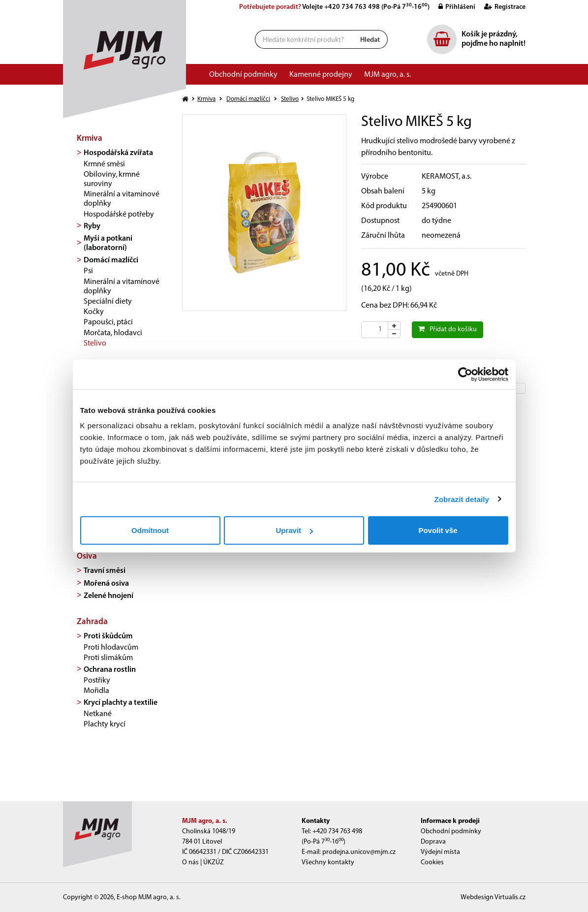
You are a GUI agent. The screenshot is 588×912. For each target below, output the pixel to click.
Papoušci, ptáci (108, 322)
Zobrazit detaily (462, 499)
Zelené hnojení (108, 596)
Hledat (370, 40)
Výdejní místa (440, 852)
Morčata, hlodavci (113, 333)
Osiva (87, 556)
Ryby (92, 226)
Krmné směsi (104, 164)
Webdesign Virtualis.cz (493, 897)
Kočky (94, 312)
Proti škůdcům (108, 636)
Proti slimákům (108, 658)
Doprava (433, 842)
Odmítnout (150, 530)
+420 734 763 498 (352, 7)
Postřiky (97, 681)
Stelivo (95, 344)
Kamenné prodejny (321, 75)
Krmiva (90, 139)
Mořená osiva (106, 584)
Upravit (294, 530)
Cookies (432, 863)
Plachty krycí (105, 724)
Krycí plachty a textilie (121, 703)
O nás (190, 863)
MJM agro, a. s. (387, 75)
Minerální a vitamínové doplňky (122, 287)
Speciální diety (108, 302)
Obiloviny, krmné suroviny (112, 179)
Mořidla (96, 691)
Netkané (98, 714)
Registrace (501, 7)
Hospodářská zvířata (118, 153)
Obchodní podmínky (243, 75)
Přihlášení (453, 7)
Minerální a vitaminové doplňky (122, 199)
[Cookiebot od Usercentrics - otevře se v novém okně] (465, 374)
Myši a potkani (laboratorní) (108, 243)
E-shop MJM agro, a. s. (149, 897)
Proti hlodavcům (111, 648)
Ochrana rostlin (110, 670)
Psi (88, 271)
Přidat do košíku (448, 329)
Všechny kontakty (328, 863)
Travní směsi (105, 571)
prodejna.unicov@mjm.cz (359, 852)
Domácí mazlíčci (111, 260)
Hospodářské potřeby (119, 215)
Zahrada (92, 622)
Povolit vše (438, 530)
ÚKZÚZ (214, 863)
